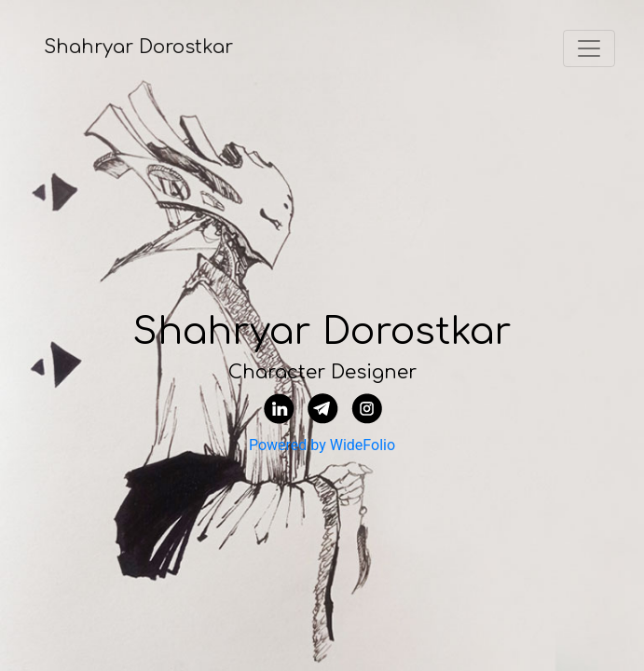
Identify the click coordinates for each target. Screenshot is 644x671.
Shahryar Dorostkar (138, 47)
